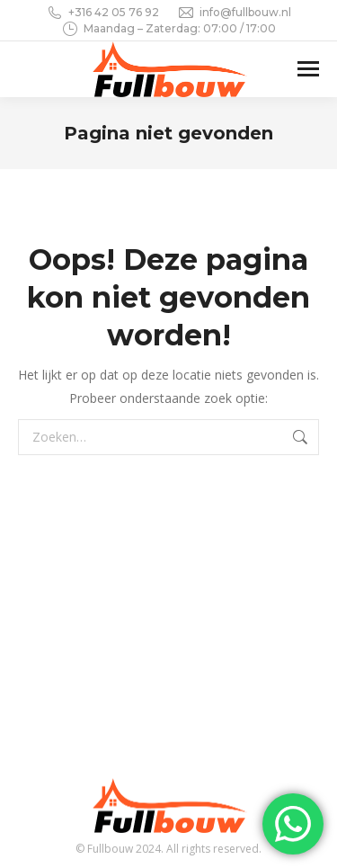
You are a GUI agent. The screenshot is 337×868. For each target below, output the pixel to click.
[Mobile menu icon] (308, 69)
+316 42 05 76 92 (102, 13)
